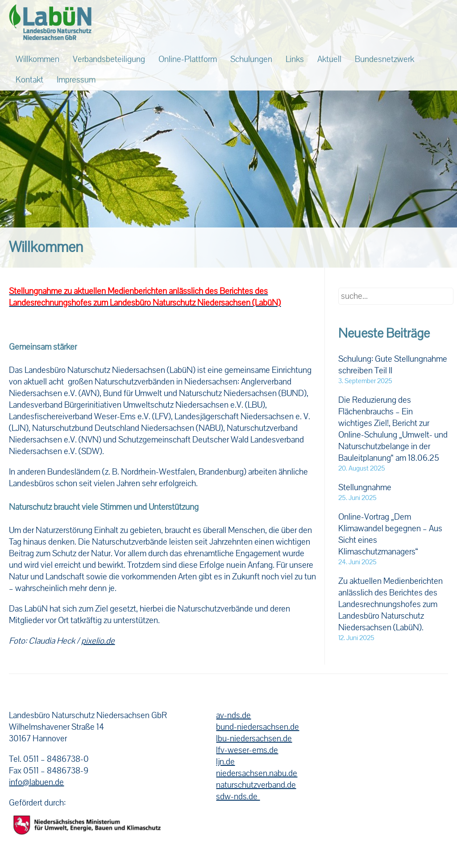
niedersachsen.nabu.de (257, 773)
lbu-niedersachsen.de (254, 739)
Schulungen (251, 59)
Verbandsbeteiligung (109, 59)
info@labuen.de (36, 782)
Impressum (76, 80)
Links (295, 59)
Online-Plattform (188, 59)
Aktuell (329, 59)
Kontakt (29, 80)
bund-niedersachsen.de (258, 727)
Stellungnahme (365, 488)
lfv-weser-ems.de (247, 750)
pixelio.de (98, 641)
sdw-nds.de (238, 797)
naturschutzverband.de (256, 785)
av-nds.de (233, 715)
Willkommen (37, 59)
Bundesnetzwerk (384, 59)
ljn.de (225, 762)
